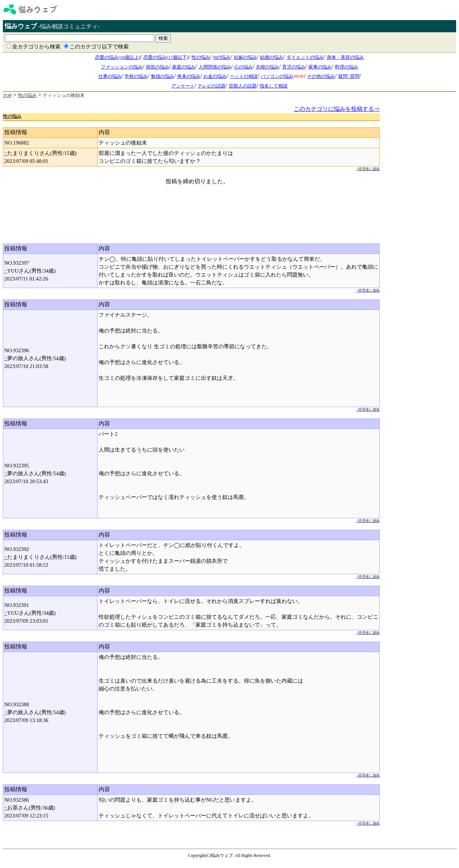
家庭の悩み (184, 67)
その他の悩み (321, 76)
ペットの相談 (244, 76)
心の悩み (243, 67)
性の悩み (201, 57)
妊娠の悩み (245, 57)
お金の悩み (215, 76)
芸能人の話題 (243, 86)
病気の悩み (158, 67)
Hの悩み (222, 57)
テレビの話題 (212, 86)
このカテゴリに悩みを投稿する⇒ (337, 109)
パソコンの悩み (277, 76)
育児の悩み (294, 67)
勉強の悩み (163, 76)
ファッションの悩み (122, 67)
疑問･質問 (349, 76)
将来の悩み (189, 76)
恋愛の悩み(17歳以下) (166, 57)
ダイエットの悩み (305, 57)
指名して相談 (274, 86)
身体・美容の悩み (345, 57)
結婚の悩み (272, 57)
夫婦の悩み (267, 67)
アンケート (183, 86)
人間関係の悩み (215, 67)
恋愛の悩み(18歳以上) (118, 57)
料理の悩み (347, 67)
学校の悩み (136, 76)
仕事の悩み (110, 76)
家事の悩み (320, 67)
